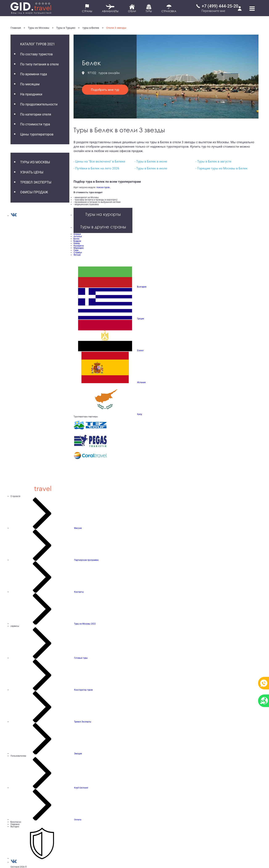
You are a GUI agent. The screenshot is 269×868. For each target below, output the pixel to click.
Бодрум (77, 241)
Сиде (76, 250)
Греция (140, 319)
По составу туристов (36, 54)
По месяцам (30, 84)
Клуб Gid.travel (81, 788)
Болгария (142, 287)
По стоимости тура (35, 124)
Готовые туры (81, 658)
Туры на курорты (103, 214)
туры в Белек (91, 28)
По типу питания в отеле (40, 64)
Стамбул (78, 253)
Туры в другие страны (103, 227)
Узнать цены (32, 172)
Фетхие (77, 255)
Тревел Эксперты (36, 182)
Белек (76, 239)
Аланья (77, 234)
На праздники (31, 94)
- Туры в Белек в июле (151, 168)
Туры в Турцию (66, 28)
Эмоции (78, 754)
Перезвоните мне (213, 11)
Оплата (78, 820)
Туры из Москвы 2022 (85, 624)
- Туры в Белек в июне (151, 161)
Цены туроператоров (37, 134)
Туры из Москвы (39, 28)
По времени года (34, 74)
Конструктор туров (83, 690)
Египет (140, 351)
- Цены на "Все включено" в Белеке (99, 161)
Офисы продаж (34, 192)
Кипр (139, 414)
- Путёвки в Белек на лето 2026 (96, 168)
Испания (141, 382)
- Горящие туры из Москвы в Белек (222, 168)
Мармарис (79, 248)
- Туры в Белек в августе (214, 161)
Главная (16, 28)
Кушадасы (79, 246)
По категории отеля (36, 114)
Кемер (77, 243)
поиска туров (102, 187)
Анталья (78, 236)
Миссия (78, 528)
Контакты (79, 592)
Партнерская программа (86, 560)
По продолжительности (39, 104)
